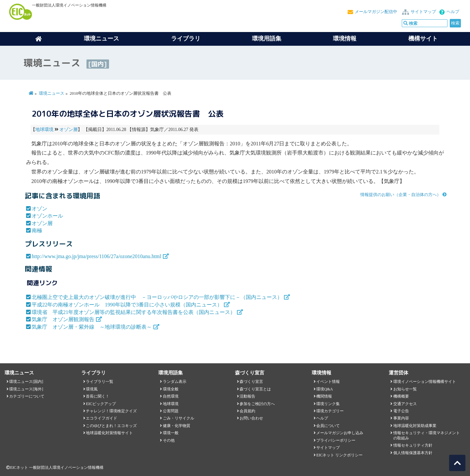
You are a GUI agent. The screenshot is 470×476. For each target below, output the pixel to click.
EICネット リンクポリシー (339, 455)
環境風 (92, 389)
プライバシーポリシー (336, 440)
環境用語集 (267, 39)
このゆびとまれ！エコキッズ (111, 426)
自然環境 (171, 396)
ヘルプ (453, 12)
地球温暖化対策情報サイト (109, 433)
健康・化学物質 (177, 426)
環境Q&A (324, 389)
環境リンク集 (328, 404)
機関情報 (324, 396)
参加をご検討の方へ (257, 404)
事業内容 (401, 418)
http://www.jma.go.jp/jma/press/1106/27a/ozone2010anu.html (96, 256)
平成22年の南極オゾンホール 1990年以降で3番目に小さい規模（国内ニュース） (127, 305)
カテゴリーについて (27, 396)
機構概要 (401, 396)
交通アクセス (405, 404)
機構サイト (423, 39)
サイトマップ (423, 12)
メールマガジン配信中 (376, 12)
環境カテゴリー (330, 411)
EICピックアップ (101, 404)
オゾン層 (69, 130)
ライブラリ (186, 39)
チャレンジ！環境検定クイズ (111, 411)
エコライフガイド (102, 418)
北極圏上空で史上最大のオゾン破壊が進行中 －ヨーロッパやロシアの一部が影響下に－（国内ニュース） (157, 297)
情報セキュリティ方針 (413, 445)
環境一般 (171, 433)
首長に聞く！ (98, 396)
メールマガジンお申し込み (340, 433)
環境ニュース (52, 93)
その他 (169, 440)
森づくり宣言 (251, 382)
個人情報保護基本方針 (413, 453)
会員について (328, 426)
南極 (37, 230)
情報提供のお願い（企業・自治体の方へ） (401, 195)
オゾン (39, 209)
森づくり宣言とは (255, 389)
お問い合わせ (251, 418)
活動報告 (247, 396)
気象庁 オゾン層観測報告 (63, 319)
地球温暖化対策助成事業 (415, 426)
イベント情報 (328, 382)
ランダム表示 (175, 382)
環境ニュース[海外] (26, 389)
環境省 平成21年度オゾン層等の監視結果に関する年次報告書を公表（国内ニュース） (133, 312)
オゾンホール (47, 216)
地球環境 (44, 130)
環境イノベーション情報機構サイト (425, 382)
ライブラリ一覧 (100, 382)
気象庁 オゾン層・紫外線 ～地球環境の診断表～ (92, 327)
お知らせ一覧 (405, 389)
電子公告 (401, 411)
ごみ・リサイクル (179, 418)
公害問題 (171, 411)
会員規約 (247, 411)
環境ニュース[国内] (26, 382)
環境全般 (171, 389)
